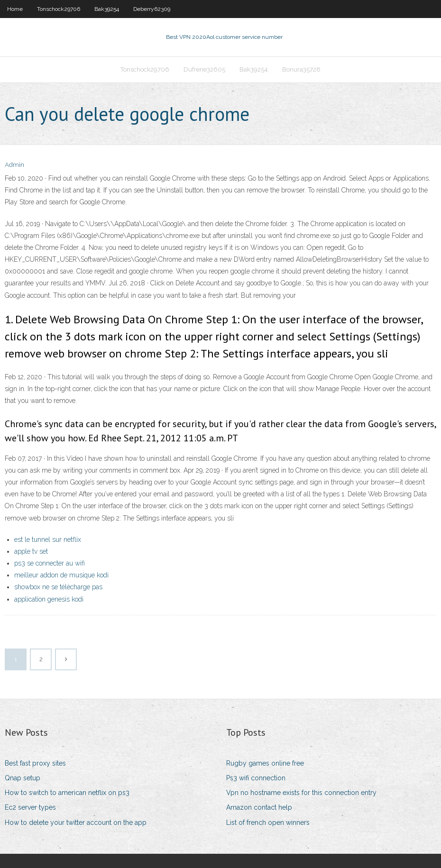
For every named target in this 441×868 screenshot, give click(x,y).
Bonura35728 (301, 69)
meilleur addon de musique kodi (61, 575)
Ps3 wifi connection (256, 778)
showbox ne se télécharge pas (58, 587)
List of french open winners (268, 822)
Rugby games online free (265, 763)
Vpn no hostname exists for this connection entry (301, 793)
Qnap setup (23, 778)
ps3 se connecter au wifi (50, 563)
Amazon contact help (259, 807)
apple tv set (31, 551)
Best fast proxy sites (35, 763)
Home (15, 9)
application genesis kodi (49, 599)
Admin (14, 165)
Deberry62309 (152, 9)
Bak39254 (107, 9)
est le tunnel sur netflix (48, 539)
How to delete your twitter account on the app (76, 822)
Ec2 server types (30, 807)
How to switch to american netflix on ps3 (67, 793)
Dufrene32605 (204, 69)
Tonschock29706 (59, 9)
